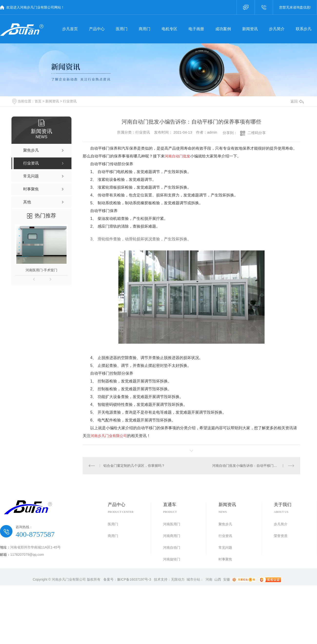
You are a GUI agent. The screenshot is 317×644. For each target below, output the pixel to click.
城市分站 (193, 579)
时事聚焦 (225, 559)
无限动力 (178, 579)
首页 (38, 101)
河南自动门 (172, 547)
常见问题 (225, 547)
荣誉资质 (281, 536)
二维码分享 (257, 133)
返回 (297, 101)
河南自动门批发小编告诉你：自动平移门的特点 (248, 466)
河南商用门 (172, 536)
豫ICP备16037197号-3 (134, 579)
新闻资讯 (52, 101)
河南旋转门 (172, 559)
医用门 (113, 524)
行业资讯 (70, 101)
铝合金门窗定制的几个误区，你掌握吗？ (134, 466)
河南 (209, 579)
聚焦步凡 (225, 524)
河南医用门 (172, 524)
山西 (218, 579)
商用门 (113, 536)
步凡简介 (281, 524)
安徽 (227, 579)
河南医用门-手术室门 (42, 270)
